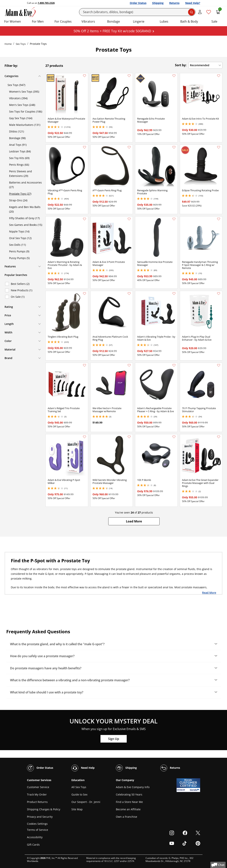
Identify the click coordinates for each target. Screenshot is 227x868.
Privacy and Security (40, 817)
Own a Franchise (127, 817)
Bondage (113, 21)
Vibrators (88, 21)
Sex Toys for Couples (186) (26, 111)
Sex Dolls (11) (17, 245)
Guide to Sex (79, 794)
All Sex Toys (79, 787)
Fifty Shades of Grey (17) (24, 218)
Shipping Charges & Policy (44, 809)
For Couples (63, 21)
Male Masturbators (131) (25, 125)
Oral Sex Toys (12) (20, 238)
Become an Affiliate (128, 809)
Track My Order (37, 794)
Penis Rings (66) (19, 165)
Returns (174, 3)
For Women (13, 21)
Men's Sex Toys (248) (22, 105)
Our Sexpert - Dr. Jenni (86, 802)
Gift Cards (33, 845)
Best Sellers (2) (20, 284)
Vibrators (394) (18, 98)
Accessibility (35, 837)
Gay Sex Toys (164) (21, 118)
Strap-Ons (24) (18, 200)
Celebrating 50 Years (129, 794)
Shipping (158, 3)
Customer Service (38, 787)
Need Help (83, 768)
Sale (214, 21)
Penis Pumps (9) (19, 251)
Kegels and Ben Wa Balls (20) (25, 209)
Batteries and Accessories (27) (25, 185)
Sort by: (181, 65)
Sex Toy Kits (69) (19, 158)
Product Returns (37, 802)
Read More (209, 592)
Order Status (138, 3)
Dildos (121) (17, 131)
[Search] (137, 12)
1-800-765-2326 (46, 3)
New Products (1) (22, 290)
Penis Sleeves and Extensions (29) (21, 174)
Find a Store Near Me (129, 802)
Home (8, 44)
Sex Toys (21, 44)
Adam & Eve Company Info (133, 787)
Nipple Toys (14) (19, 231)
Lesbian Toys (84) (20, 151)
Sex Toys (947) (16, 85)
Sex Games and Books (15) (26, 225)
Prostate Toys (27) (20, 194)
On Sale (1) (18, 297)
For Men (38, 21)
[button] (134, 521)
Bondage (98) (17, 138)
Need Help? (193, 3)
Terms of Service (38, 830)
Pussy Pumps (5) (19, 258)
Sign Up (114, 739)
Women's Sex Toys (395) (24, 92)
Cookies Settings (37, 824)
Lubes (164, 21)
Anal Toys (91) (18, 145)
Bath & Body (189, 21)
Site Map (77, 809)
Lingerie (139, 21)
